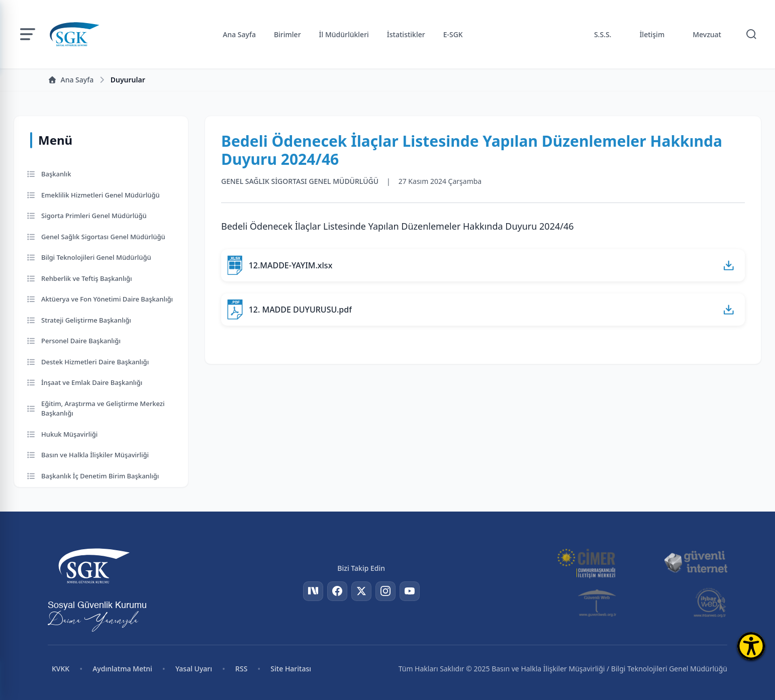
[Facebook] (337, 591)
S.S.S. (603, 34)
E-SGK (453, 34)
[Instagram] (385, 591)
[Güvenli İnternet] (696, 562)
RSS (241, 669)
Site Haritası (291, 669)
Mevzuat (707, 34)
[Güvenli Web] (598, 603)
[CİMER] (586, 562)
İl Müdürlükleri (344, 34)
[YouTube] (410, 591)
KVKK (61, 669)
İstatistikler (406, 34)
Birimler (287, 34)
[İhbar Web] (710, 603)
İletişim (652, 34)
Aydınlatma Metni (122, 669)
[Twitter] (361, 591)
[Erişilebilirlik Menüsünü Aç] (751, 646)
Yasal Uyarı (194, 669)
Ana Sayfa (239, 34)
